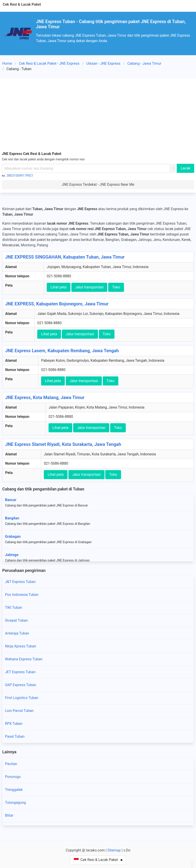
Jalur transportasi (89, 287)
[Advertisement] (98, 114)
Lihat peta (59, 287)
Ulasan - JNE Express (103, 63)
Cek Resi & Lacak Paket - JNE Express (49, 63)
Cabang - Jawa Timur (144, 63)
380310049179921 (20, 176)
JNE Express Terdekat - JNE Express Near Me (98, 184)
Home (7, 63)
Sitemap (114, 850)
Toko (116, 287)
